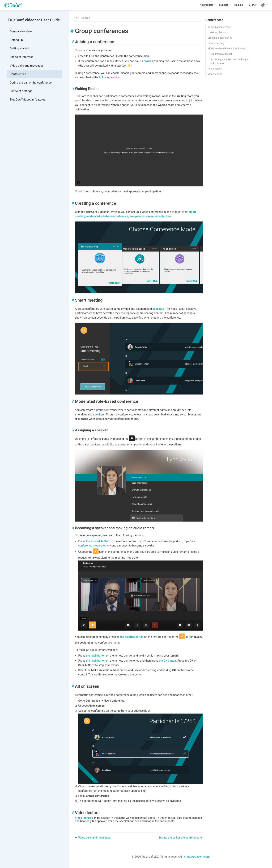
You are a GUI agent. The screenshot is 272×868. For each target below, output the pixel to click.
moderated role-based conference (107, 216)
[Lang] (264, 5)
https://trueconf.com (197, 857)
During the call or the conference (31, 83)
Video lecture (83, 818)
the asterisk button (98, 541)
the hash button (96, 656)
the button (167, 661)
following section (109, 77)
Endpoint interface (22, 57)
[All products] (208, 5)
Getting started (19, 48)
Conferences (18, 74)
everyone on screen (142, 216)
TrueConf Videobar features (28, 99)
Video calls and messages (27, 66)
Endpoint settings (21, 91)
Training (239, 5)
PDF (254, 6)
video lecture (163, 216)
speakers (158, 309)
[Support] (225, 5)
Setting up (16, 40)
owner (147, 61)
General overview (21, 31)
